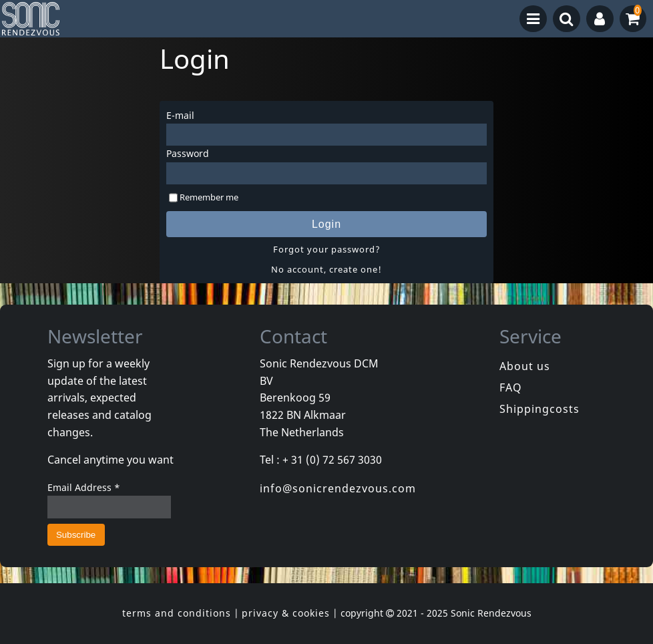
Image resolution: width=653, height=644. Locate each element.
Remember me (209, 197)
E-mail (180, 115)
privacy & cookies (286, 613)
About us (525, 366)
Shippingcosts (539, 409)
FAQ (511, 387)
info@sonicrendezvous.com (338, 488)
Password (188, 153)
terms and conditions (177, 613)
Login (326, 224)
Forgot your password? (327, 249)
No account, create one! (326, 269)
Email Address (84, 487)
